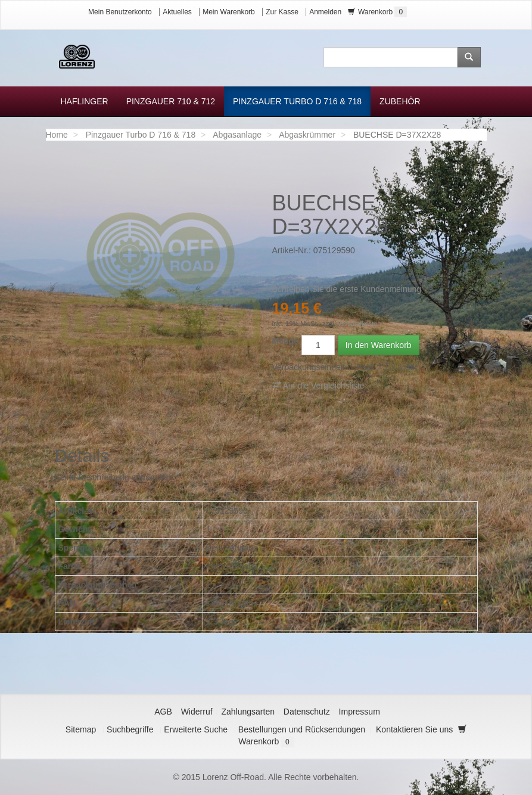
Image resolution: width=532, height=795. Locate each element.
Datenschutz (307, 712)
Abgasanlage (237, 135)
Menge (285, 341)
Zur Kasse (282, 12)
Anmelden (325, 12)
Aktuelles (177, 12)
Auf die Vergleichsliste (319, 385)
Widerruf (197, 712)
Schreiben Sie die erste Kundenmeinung (347, 289)
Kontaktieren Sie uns (414, 729)
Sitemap (81, 729)
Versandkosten (360, 324)
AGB (163, 712)
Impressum (360, 712)
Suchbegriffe (130, 729)
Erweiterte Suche (196, 729)
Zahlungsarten (248, 712)
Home (57, 135)
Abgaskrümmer (307, 135)
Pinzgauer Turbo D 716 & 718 (141, 135)
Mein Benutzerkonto (120, 12)
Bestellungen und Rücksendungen (302, 729)
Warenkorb (378, 12)
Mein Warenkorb (229, 12)
